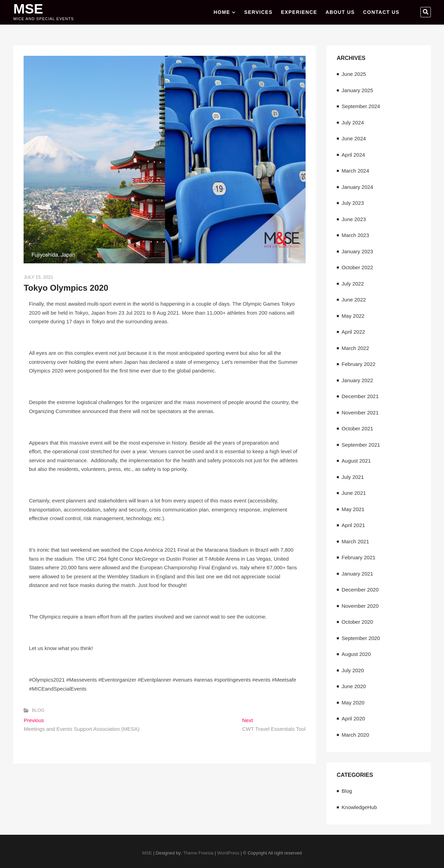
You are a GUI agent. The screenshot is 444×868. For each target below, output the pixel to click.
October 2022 (357, 267)
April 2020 (353, 718)
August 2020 (356, 654)
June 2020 (354, 686)
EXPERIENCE (299, 12)
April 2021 (353, 525)
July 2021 (353, 477)
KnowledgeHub (359, 807)
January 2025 (357, 90)
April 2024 (353, 155)
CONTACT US (381, 12)
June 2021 (354, 493)
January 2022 (357, 380)
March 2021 (355, 541)
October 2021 (357, 428)
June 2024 (354, 138)
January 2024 (357, 187)
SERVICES (258, 12)
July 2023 (353, 203)
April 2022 (353, 332)
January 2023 (357, 251)
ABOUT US (340, 12)
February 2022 (359, 364)
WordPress (228, 853)
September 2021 (361, 445)
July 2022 (353, 284)
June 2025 (354, 74)
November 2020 (360, 606)
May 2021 (353, 509)
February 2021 (359, 557)
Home (222, 12)
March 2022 (355, 348)
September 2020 (361, 638)
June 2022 (354, 300)
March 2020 (355, 735)
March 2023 (355, 235)
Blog (38, 710)
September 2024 (361, 106)
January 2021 (357, 574)
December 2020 (360, 590)
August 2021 (356, 461)
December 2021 (360, 396)
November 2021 (360, 413)
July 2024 (353, 122)
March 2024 (355, 171)
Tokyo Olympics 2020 (66, 288)
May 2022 (353, 316)
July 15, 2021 (38, 277)
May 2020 (353, 703)
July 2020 (353, 670)
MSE (28, 9)
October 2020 (357, 622)
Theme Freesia (198, 853)
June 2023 (354, 219)
